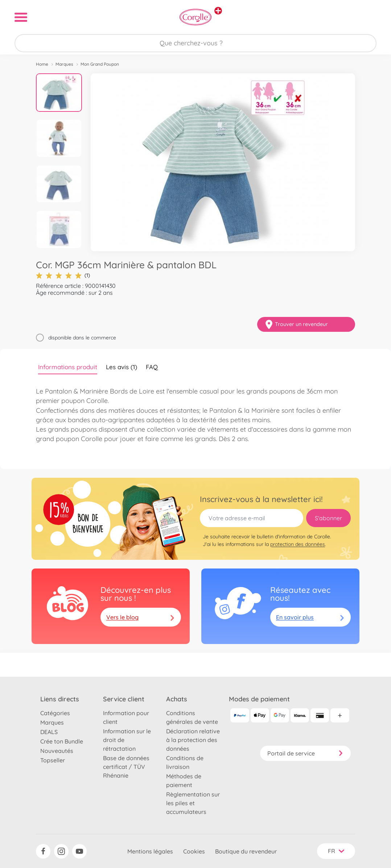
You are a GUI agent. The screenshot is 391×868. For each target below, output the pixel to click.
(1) (63, 275)
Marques (64, 64)
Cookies (194, 851)
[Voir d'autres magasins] (218, 11)
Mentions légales (150, 851)
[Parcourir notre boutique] (195, 43)
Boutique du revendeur (246, 851)
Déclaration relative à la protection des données (193, 740)
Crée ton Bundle (62, 741)
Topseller (53, 760)
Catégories (55, 713)
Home (42, 64)
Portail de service (305, 753)
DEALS (49, 732)
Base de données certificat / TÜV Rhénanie (126, 767)
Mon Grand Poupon (100, 64)
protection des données (298, 544)
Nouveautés (57, 751)
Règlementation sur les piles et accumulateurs (193, 803)
